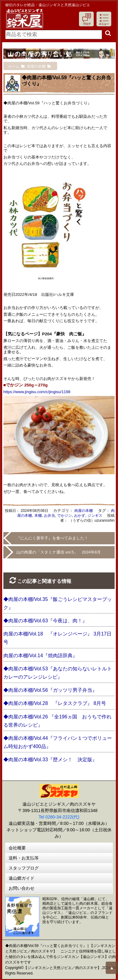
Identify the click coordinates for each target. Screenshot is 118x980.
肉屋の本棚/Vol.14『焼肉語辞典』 (40, 656)
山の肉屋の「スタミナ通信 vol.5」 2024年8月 (59, 552)
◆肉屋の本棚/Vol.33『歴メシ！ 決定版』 (50, 760)
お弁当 (49, 516)
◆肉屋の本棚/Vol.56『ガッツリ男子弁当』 (50, 690)
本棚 (38, 516)
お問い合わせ (22, 888)
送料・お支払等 (24, 858)
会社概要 (17, 848)
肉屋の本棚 (84, 511)
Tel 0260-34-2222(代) (59, 817)
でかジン (65, 516)
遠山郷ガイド (22, 878)
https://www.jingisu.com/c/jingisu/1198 (37, 392)
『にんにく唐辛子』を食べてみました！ (52, 538)
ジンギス (95, 516)
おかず (80, 516)
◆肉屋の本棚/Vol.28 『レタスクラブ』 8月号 (55, 703)
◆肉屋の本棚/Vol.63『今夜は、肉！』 (45, 621)
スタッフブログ (24, 868)
